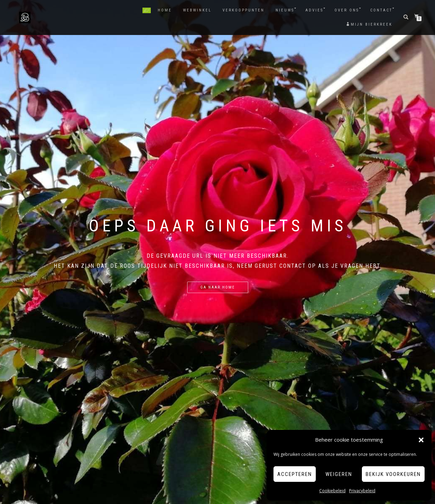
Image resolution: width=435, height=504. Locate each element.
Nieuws (285, 10)
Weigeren (339, 474)
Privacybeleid (362, 491)
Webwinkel (197, 10)
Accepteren (295, 474)
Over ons (347, 10)
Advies (314, 10)
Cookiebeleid (332, 491)
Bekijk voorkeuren (393, 474)
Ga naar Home (218, 287)
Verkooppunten (243, 10)
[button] (421, 440)
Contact (381, 10)
